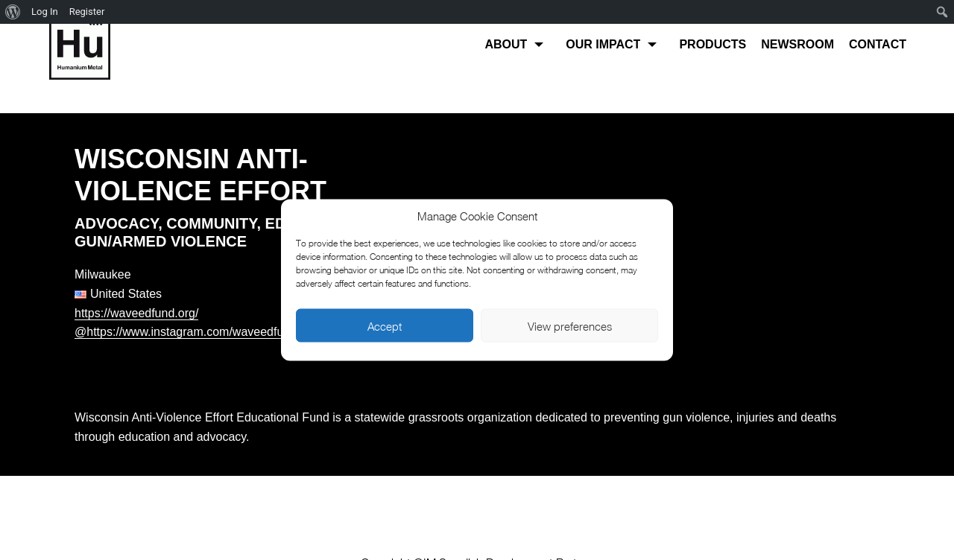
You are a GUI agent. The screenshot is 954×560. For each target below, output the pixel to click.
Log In (45, 12)
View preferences (570, 325)
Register (87, 12)
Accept (385, 325)
